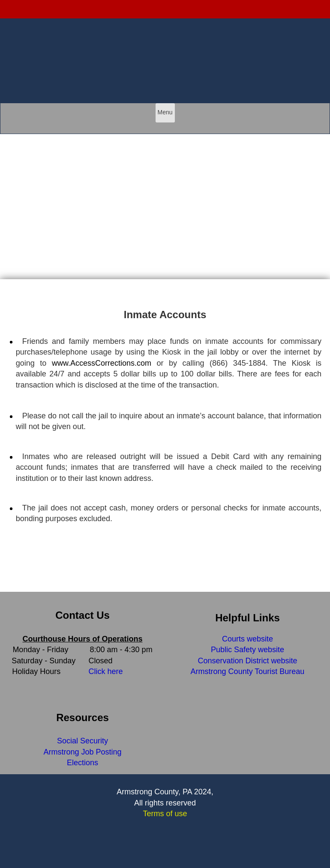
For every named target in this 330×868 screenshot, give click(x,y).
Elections (82, 763)
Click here (106, 671)
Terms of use (165, 814)
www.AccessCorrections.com (102, 363)
